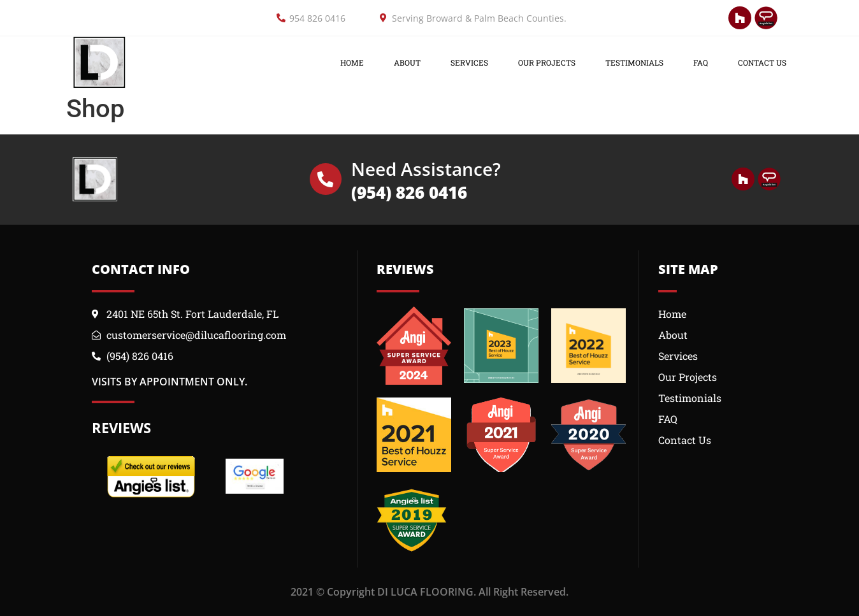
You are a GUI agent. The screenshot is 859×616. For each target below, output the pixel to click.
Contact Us (762, 62)
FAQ (701, 62)
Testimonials (634, 62)
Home (352, 62)
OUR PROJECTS (547, 62)
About (407, 62)
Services (469, 62)
